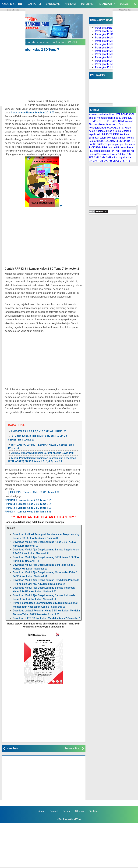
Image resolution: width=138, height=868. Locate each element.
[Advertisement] (44, 76)
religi (107, 151)
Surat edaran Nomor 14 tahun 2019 (31, 113)
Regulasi (99, 151)
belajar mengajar (98, 118)
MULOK (118, 141)
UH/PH (108, 161)
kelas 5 (119, 131)
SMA (97, 158)
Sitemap (80, 811)
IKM (104, 128)
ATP (118, 114)
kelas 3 (102, 131)
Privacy (66, 811)
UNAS (116, 161)
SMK (103, 158)
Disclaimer (94, 811)
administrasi (96, 114)
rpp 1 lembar (123, 151)
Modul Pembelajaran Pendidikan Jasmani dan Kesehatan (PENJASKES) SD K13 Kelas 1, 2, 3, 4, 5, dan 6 (42, 460)
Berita (112, 118)
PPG (104, 147)
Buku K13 (127, 118)
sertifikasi (112, 154)
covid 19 (93, 121)
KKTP (109, 134)
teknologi (117, 158)
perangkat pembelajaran (122, 144)
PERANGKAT (107, 4)
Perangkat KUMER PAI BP (109, 64)
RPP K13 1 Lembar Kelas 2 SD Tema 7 (32, 50)
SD (98, 154)
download (128, 121)
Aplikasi (111, 114)
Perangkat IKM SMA (106, 61)
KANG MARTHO (12, 4)
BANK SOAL (53, 4)
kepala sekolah (97, 134)
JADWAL (111, 128)
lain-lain (122, 138)
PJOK (92, 147)
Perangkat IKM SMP (106, 57)
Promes (122, 147)
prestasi (112, 147)
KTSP (116, 134)
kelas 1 (129, 128)
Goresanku (112, 124)
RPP (113, 151)
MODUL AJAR (105, 141)
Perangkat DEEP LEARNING (111, 28)
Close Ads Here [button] (13, 10)
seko (103, 154)
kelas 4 (110, 131)
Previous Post (73, 748)
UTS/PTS (125, 161)
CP (101, 121)
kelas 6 (127, 131)
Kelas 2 (93, 131)
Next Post (12, 748)
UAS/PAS (98, 161)
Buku (118, 118)
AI (104, 114)
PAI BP (92, 144)
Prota (130, 147)
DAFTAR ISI (34, 4)
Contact (54, 811)
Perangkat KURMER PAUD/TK (112, 34)
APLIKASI (70, 4)
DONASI (125, 4)
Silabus (122, 154)
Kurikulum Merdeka (106, 138)
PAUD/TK (102, 144)
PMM (98, 147)
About (42, 811)
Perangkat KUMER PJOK (109, 67)
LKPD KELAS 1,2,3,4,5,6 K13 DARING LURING (37, 431)
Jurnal (121, 128)
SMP (109, 158)
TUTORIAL (87, 4)
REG (91, 151)
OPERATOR (129, 141)
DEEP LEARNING (112, 121)
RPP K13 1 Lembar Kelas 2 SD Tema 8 (27, 512)
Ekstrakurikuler (97, 124)
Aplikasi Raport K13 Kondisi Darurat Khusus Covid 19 (41, 453)
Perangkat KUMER (105, 31)
